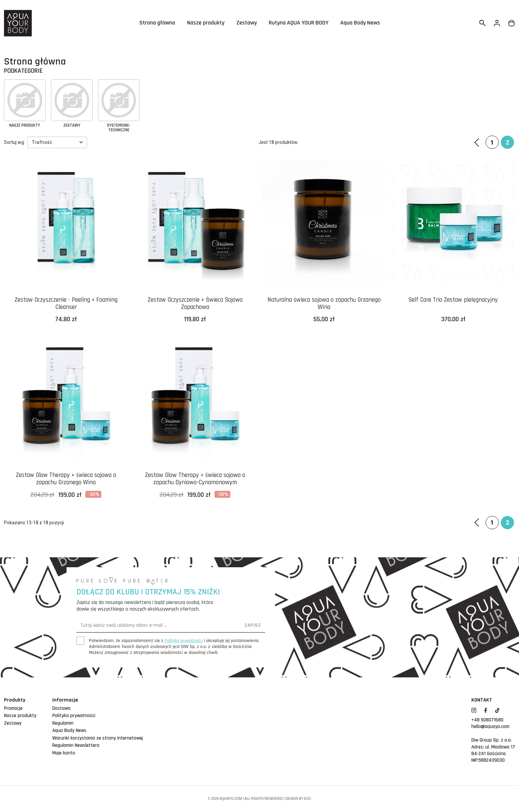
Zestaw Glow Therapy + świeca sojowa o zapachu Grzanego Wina (66, 479)
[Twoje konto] (497, 23)
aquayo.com (231, 799)
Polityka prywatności (74, 716)
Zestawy (247, 23)
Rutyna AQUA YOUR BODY (299, 23)
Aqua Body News (360, 23)
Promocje (13, 708)
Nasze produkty (206, 23)
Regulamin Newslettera (76, 745)
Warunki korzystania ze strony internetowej (98, 738)
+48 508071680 (487, 720)
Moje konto (64, 753)
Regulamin (63, 723)
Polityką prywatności (184, 641)
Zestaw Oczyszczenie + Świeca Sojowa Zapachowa (195, 304)
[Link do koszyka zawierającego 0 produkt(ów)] (512, 23)
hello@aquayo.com (490, 727)
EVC (308, 799)
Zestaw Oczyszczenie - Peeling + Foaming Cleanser (66, 304)
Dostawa (61, 708)
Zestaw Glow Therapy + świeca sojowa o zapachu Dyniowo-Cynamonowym (195, 479)
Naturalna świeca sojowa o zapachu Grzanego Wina (324, 304)
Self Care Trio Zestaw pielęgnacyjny (453, 300)
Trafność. (58, 142)
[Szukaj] (483, 23)
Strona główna (157, 23)
